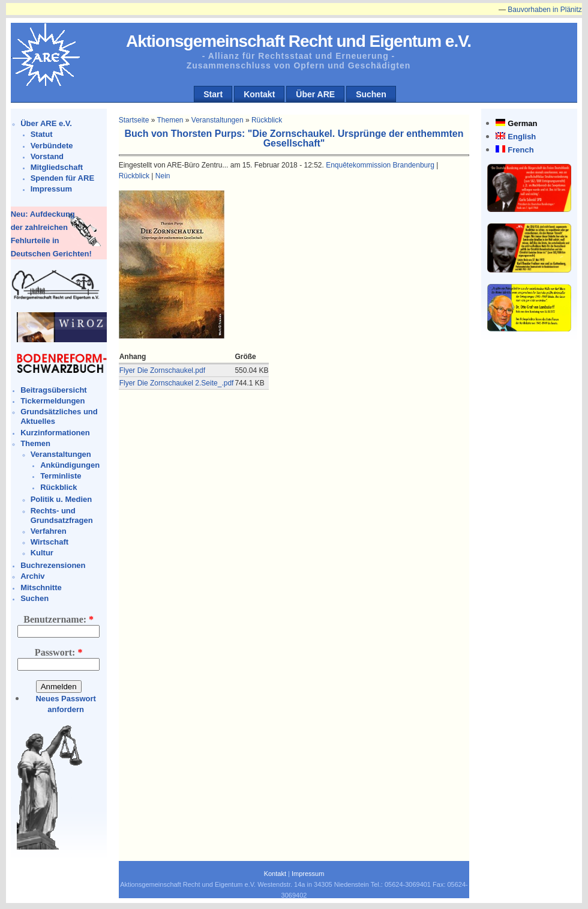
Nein (163, 176)
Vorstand (47, 156)
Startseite (134, 120)
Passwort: (59, 652)
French (520, 150)
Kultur (42, 553)
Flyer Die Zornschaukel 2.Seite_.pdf (177, 383)
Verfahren (49, 531)
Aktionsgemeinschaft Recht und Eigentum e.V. (298, 41)
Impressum (51, 189)
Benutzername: (58, 619)
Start (213, 94)
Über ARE (315, 94)
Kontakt (259, 94)
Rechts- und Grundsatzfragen (62, 515)
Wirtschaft (49, 542)
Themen (35, 443)
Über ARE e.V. (46, 123)
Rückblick (58, 487)
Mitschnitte (41, 587)
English (522, 137)
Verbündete (52, 146)
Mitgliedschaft (57, 167)
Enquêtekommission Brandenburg (380, 165)
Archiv (32, 576)
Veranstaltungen (61, 454)
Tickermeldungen (52, 401)
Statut (42, 134)
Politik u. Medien (61, 499)
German (522, 123)
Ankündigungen (70, 465)
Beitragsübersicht (54, 390)
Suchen (371, 94)
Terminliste (61, 476)
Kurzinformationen (55, 433)
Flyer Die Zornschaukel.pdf (162, 370)
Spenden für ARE (62, 178)
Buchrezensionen (53, 565)
